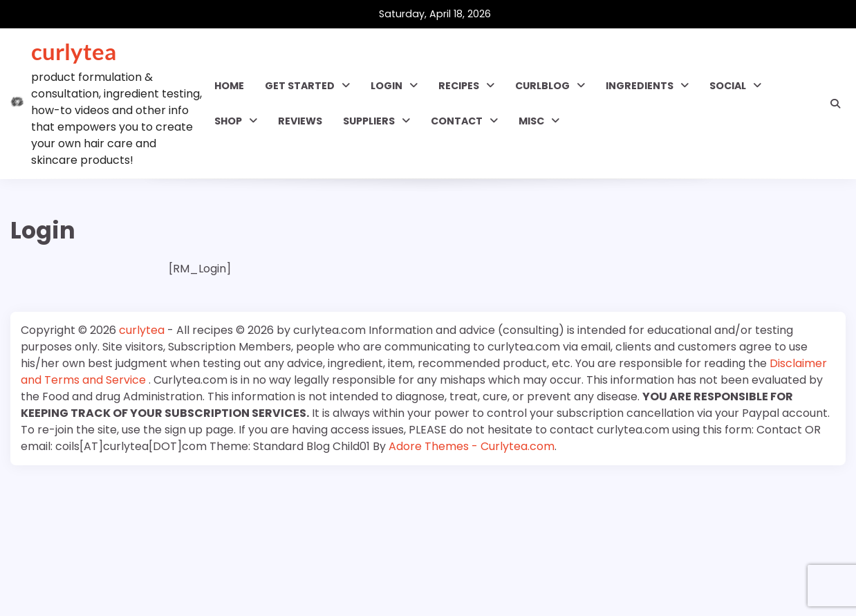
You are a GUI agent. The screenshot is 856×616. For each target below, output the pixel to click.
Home (229, 86)
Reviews (300, 121)
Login (387, 86)
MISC (531, 121)
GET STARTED (300, 86)
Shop (228, 121)
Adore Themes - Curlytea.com (472, 446)
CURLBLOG (542, 86)
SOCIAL (728, 86)
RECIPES (459, 86)
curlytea (74, 51)
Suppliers (369, 121)
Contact (457, 121)
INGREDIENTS (640, 86)
